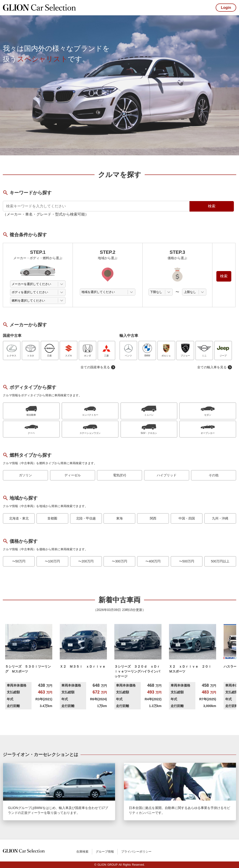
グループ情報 (105, 852)
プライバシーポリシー (136, 852)
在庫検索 (82, 852)
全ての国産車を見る (98, 367)
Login (226, 8)
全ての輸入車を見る (215, 367)
